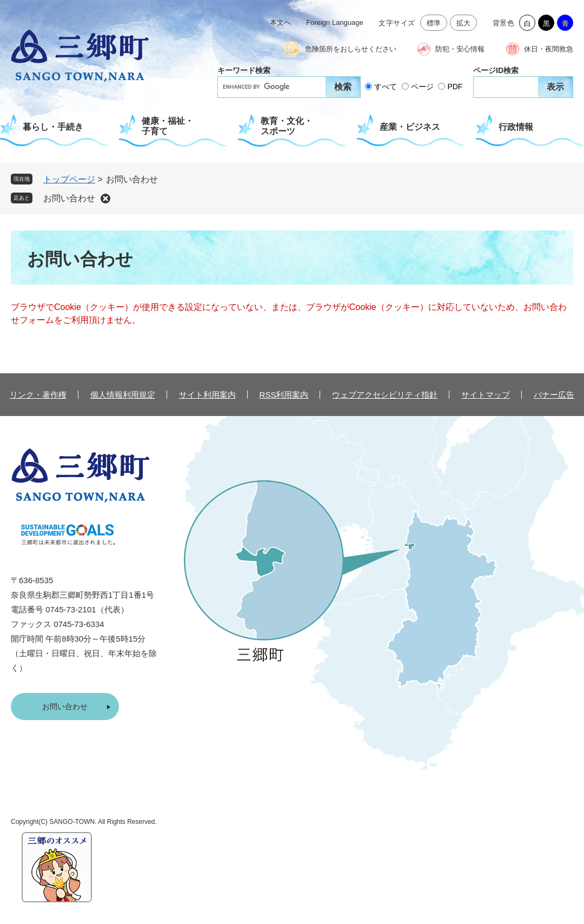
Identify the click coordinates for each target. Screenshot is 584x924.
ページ (422, 87)
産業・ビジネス (410, 127)
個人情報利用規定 (123, 395)
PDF (455, 87)
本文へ (280, 22)
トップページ (69, 179)
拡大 (464, 23)
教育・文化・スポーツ (287, 126)
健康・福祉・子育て (168, 126)
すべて (386, 87)
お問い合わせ (69, 198)
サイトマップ (486, 395)
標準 (434, 23)
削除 (105, 199)
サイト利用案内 (207, 395)
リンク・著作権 (38, 395)
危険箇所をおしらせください (351, 49)
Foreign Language (335, 22)
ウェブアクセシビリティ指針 (385, 395)
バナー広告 (554, 395)
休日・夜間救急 (549, 49)
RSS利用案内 (284, 395)
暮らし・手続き (53, 127)
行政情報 (516, 127)
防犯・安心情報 (460, 49)
